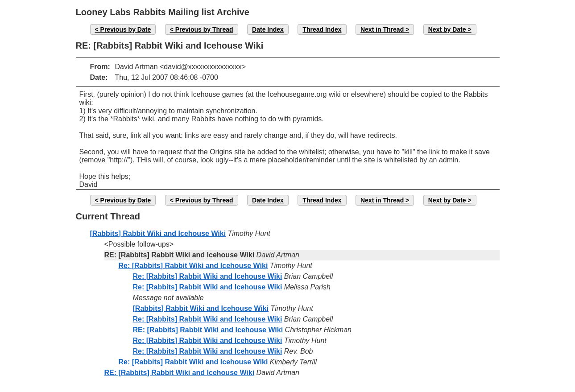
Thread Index (322, 29)
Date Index (268, 29)
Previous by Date (126, 29)
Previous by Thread (204, 29)
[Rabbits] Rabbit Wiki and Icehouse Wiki (158, 233)
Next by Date (447, 29)
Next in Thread (382, 29)
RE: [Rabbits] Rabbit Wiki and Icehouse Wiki (208, 330)
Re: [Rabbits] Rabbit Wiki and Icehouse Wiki (193, 266)
